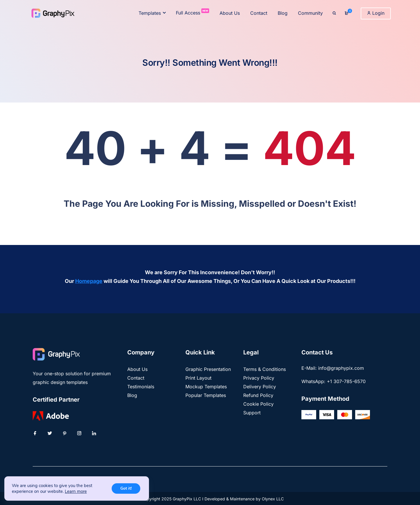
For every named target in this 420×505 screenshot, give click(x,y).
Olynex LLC (273, 499)
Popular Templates (206, 395)
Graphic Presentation (208, 369)
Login (376, 13)
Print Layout (198, 378)
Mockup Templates (206, 387)
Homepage (89, 281)
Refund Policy (258, 395)
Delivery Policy (260, 387)
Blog (132, 395)
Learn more (76, 491)
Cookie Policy (258, 404)
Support (252, 413)
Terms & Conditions (265, 369)
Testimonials (141, 387)
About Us (137, 369)
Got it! (126, 488)
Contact (136, 378)
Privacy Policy (259, 378)
